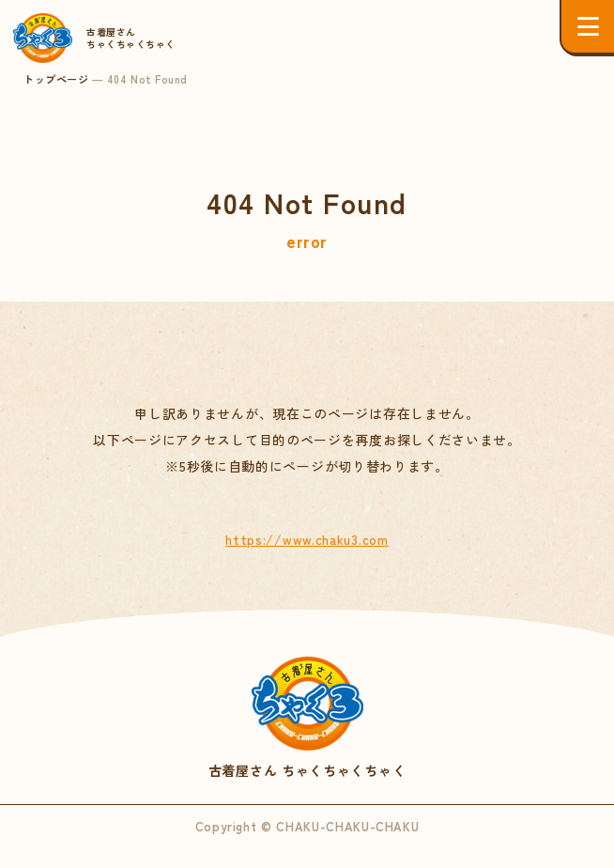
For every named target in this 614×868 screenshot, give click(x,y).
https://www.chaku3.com (307, 539)
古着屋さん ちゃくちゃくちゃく (307, 719)
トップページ (56, 79)
